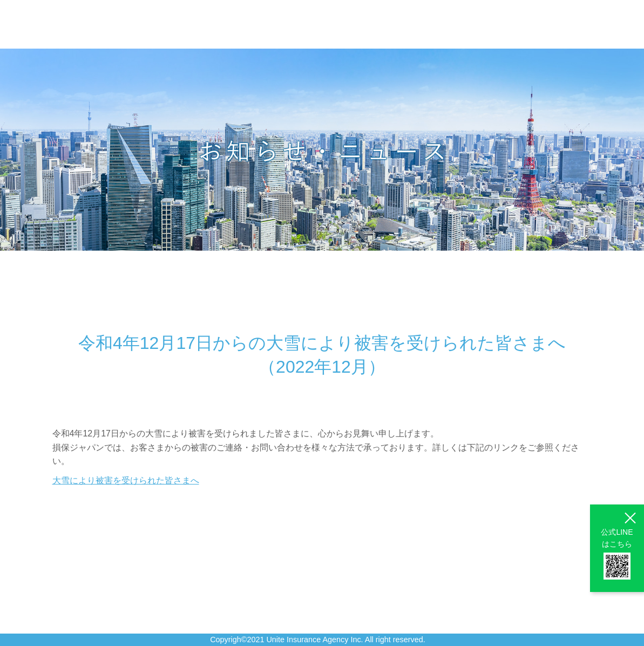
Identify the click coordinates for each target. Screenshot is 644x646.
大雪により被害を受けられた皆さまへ (126, 480)
